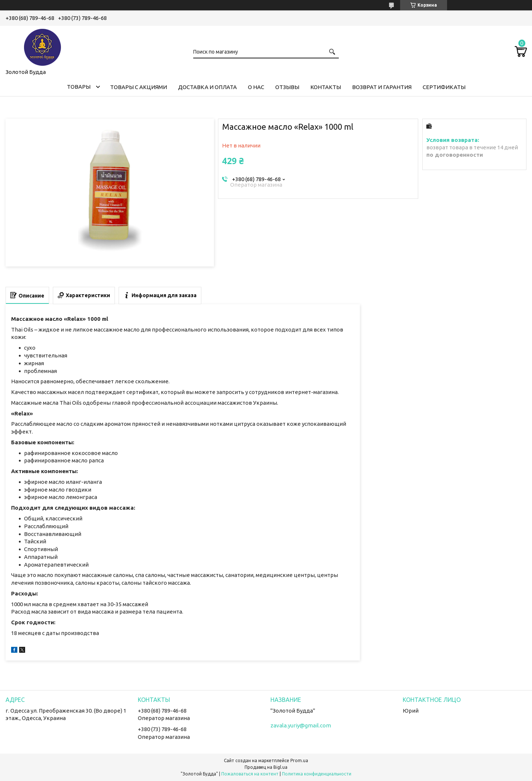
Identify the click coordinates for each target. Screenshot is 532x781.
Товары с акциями (139, 87)
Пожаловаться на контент (250, 774)
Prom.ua (299, 760)
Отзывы (287, 87)
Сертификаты (444, 87)
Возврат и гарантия (382, 87)
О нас (256, 87)
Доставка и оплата (207, 87)
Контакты (326, 87)
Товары (79, 87)
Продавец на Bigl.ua (266, 767)
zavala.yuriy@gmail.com (301, 725)
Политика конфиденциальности (317, 774)
